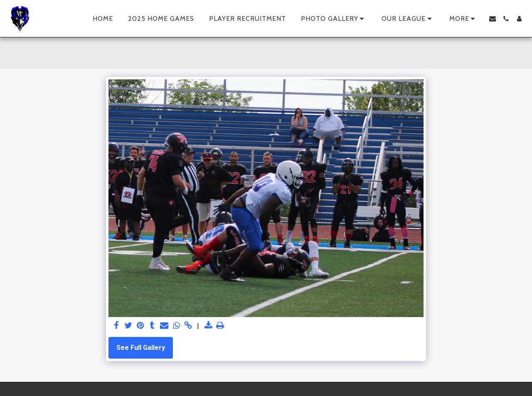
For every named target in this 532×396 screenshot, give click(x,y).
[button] (334, 19)
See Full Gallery (141, 348)
